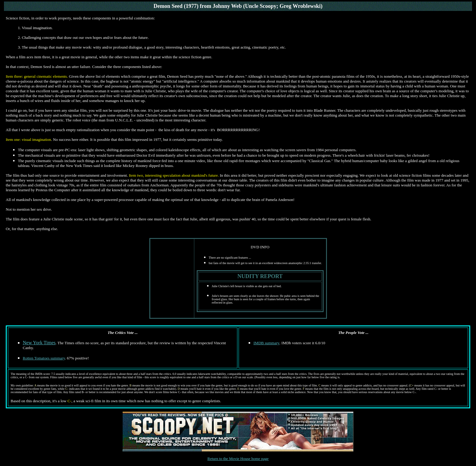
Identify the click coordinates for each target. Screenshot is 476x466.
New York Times (39, 343)
